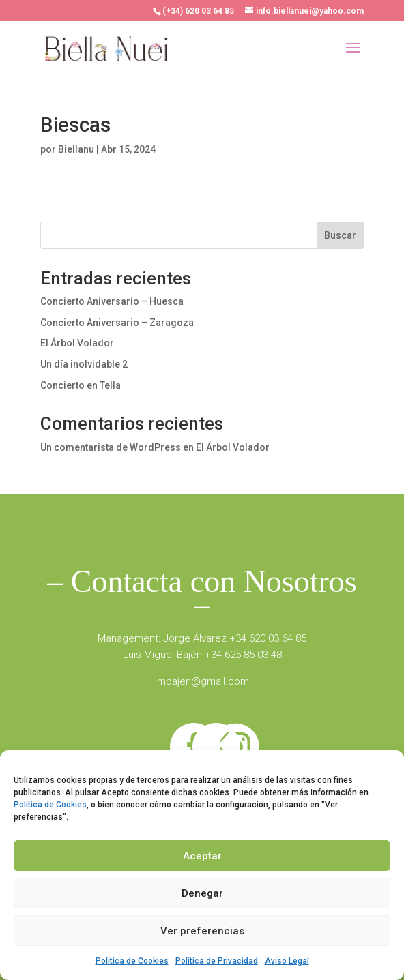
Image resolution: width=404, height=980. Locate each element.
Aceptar (202, 856)
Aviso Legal (287, 961)
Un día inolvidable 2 (84, 364)
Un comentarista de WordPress (111, 447)
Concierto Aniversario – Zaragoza (117, 323)
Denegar (202, 893)
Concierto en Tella (81, 385)
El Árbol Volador (77, 343)
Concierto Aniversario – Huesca (112, 301)
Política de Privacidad (217, 961)
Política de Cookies (50, 805)
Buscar (340, 235)
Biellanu (76, 149)
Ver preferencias (202, 931)
